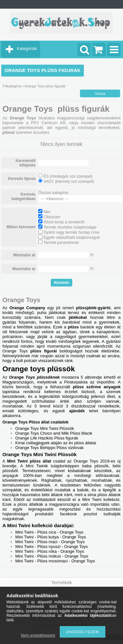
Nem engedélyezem (38, 635)
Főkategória (12, 86)
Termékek (61, 582)
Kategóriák (27, 48)
